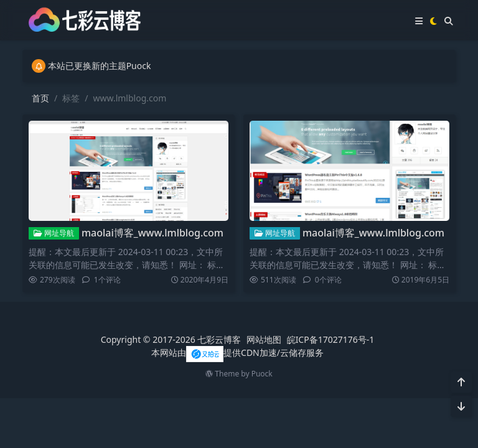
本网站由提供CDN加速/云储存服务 (237, 352)
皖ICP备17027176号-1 (331, 339)
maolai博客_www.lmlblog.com (152, 233)
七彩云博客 (219, 339)
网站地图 (264, 339)
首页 (40, 98)
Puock (262, 374)
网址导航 (54, 233)
